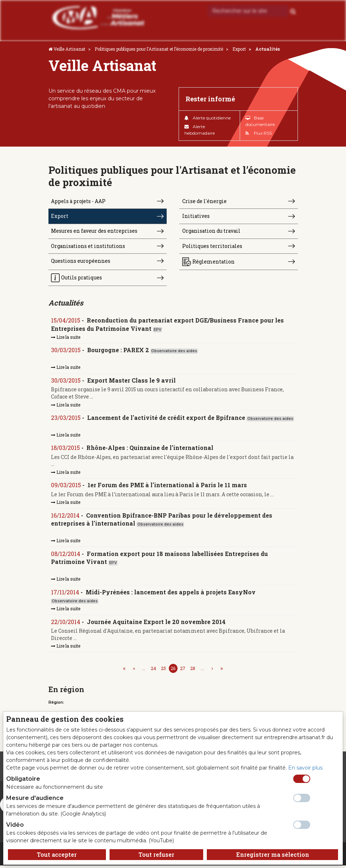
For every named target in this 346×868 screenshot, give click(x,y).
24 (153, 671)
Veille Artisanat (69, 49)
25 (163, 671)
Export (239, 49)
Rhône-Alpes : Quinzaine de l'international (150, 450)
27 (183, 671)
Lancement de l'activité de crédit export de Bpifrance (166, 419)
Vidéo (15, 825)
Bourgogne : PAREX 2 (118, 352)
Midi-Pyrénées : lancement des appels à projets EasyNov (171, 594)
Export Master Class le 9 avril (132, 382)
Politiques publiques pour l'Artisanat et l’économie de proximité (159, 49)
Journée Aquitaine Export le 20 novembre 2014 (157, 624)
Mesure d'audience (35, 798)
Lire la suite (66, 338)
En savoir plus (305, 768)
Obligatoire (23, 779)
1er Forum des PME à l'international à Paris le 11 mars (168, 487)
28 (193, 671)
